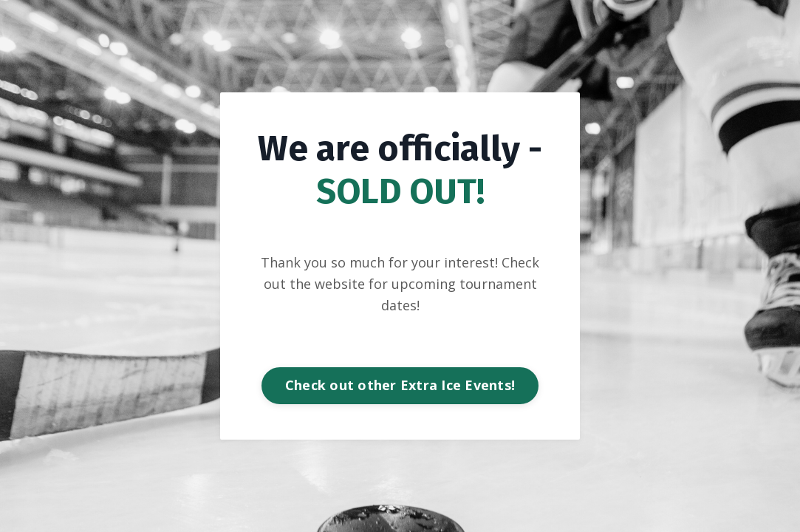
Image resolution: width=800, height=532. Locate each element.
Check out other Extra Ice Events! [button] (400, 385)
